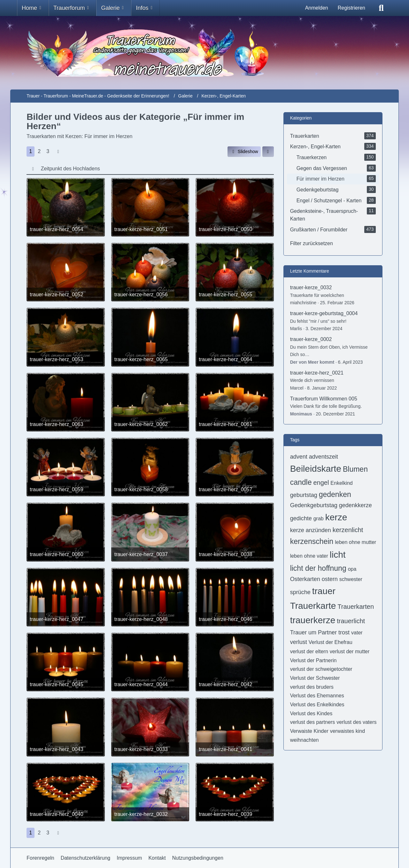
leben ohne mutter (355, 542)
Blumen (355, 469)
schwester (351, 579)
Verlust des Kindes (311, 713)
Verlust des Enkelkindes (317, 705)
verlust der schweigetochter (321, 669)
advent (299, 457)
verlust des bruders (312, 687)
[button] (268, 152)
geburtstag (304, 495)
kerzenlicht (348, 530)
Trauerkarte (313, 606)
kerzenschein (312, 541)
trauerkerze (313, 620)
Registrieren (351, 8)
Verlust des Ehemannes (317, 696)
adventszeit (324, 457)
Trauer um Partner (313, 632)
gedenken (335, 494)
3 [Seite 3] (48, 151)
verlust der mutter (350, 651)
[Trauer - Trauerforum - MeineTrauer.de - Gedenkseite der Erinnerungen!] (204, 53)
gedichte (301, 518)
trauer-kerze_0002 (311, 339)
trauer (324, 591)
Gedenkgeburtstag (314, 505)
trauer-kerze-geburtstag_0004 (324, 313)
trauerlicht (351, 621)
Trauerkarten (356, 607)
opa (352, 569)
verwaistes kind (347, 731)
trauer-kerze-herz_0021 (317, 373)
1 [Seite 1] (31, 151)
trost (344, 632)
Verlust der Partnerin (313, 660)
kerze (336, 517)
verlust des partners (313, 722)
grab (319, 519)
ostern (330, 579)
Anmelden (317, 8)
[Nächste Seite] (58, 151)
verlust (299, 642)
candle (301, 482)
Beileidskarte (316, 469)
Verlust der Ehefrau (331, 642)
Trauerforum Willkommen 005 (324, 399)
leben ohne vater (309, 556)
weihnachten (305, 740)
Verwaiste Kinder (309, 731)
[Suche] (381, 8)
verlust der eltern (309, 651)
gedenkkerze (355, 505)
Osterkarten (305, 579)
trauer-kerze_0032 (311, 287)
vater (357, 633)
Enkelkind (341, 483)
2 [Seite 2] (39, 151)
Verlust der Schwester (315, 678)
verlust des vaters (356, 722)
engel (321, 483)
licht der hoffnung (318, 568)
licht (338, 555)
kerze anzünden (311, 530)
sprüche (300, 592)
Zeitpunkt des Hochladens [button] (70, 169)
